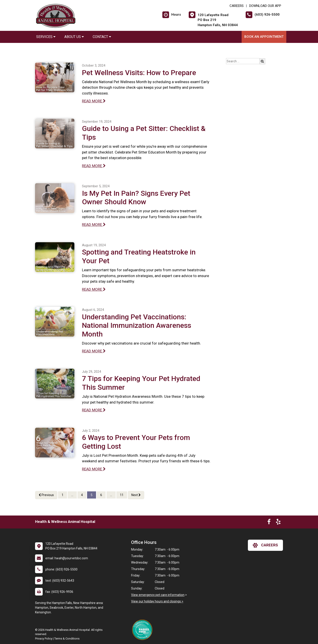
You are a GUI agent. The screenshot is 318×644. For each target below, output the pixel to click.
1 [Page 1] (63, 495)
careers (265, 545)
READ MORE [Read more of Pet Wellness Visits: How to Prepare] (94, 101)
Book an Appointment (264, 37)
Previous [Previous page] (46, 495)
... (72, 495)
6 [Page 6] (101, 495)
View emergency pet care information (158, 595)
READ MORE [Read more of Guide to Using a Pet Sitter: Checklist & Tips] (94, 166)
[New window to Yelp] (278, 523)
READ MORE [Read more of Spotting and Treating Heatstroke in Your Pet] (94, 289)
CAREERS (237, 6)
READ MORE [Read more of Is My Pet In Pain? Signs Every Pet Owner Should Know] (94, 225)
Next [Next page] (136, 495)
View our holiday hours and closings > (157, 601)
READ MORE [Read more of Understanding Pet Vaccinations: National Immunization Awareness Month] (94, 351)
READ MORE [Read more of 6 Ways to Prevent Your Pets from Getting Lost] (94, 469)
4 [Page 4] (82, 495)
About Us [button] (74, 37)
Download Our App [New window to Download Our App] (265, 6)
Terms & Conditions (67, 639)
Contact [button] (102, 37)
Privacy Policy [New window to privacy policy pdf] (44, 639)
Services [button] (46, 37)
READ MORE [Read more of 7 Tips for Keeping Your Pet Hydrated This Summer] (94, 410)
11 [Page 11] (122, 495)
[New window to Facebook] (269, 523)
